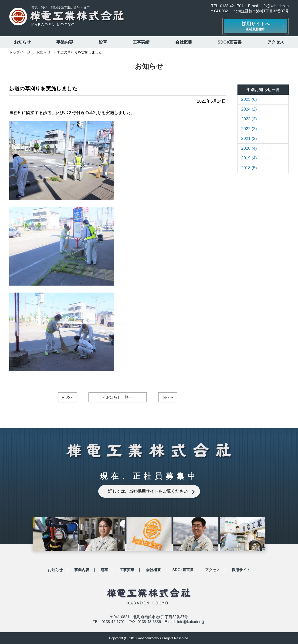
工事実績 (141, 42)
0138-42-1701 (232, 6)
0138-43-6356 (149, 622)
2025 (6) (249, 99)
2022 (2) (249, 129)
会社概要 (184, 42)
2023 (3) (249, 119)
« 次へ (67, 397)
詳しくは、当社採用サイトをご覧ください (148, 491)
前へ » (168, 397)
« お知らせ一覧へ (117, 397)
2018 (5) (249, 168)
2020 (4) (249, 148)
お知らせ (22, 42)
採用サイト (241, 570)
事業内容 (65, 42)
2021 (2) (249, 138)
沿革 (103, 42)
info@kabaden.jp (275, 6)
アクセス (276, 42)
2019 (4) (249, 158)
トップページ (20, 52)
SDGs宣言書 (230, 42)
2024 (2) (249, 109)
